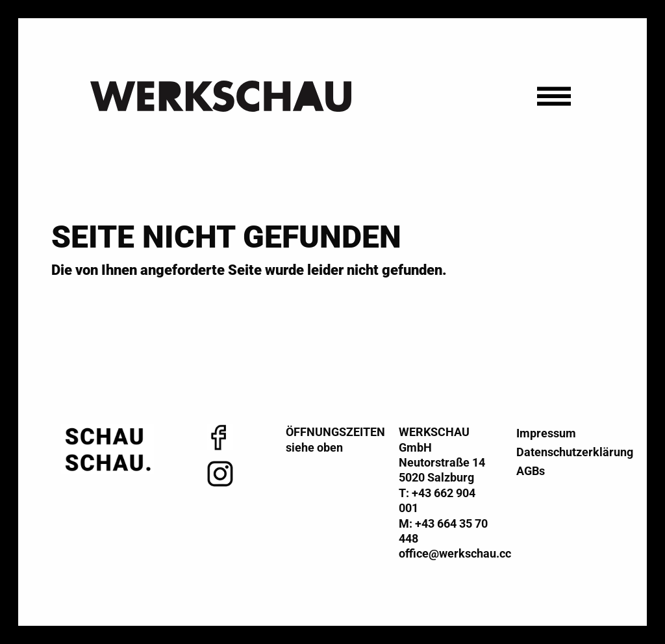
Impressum (546, 433)
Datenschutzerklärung (558, 452)
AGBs (531, 471)
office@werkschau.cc (455, 553)
